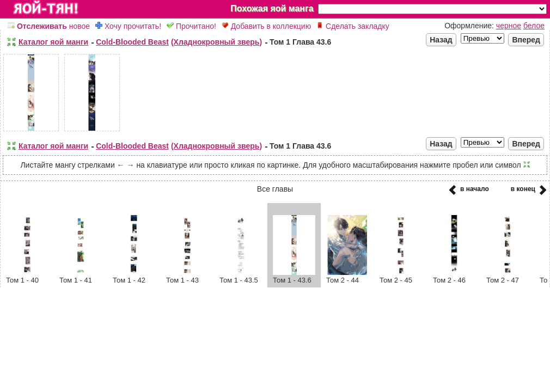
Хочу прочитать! (128, 26)
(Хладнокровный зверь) (216, 42)
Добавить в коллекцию (266, 26)
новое (49, 26)
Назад (441, 40)
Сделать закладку (353, 26)
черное (509, 26)
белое (534, 26)
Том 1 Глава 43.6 (300, 42)
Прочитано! (191, 26)
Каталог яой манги (53, 42)
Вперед (526, 40)
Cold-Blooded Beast (132, 42)
